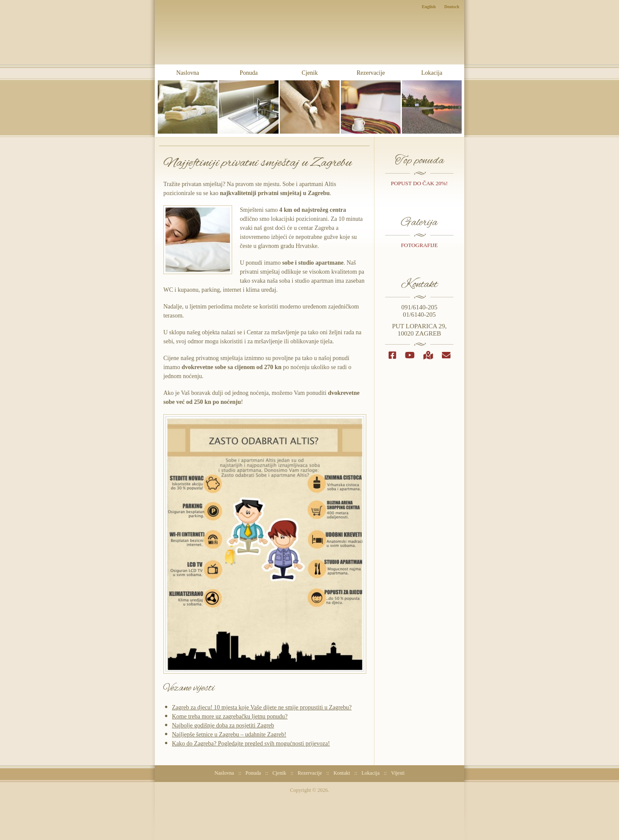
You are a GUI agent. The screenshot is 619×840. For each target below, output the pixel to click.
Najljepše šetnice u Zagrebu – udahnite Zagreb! (229, 735)
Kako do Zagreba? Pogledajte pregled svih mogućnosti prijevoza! (251, 744)
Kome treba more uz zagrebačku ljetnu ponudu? (230, 716)
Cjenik (310, 102)
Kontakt (342, 773)
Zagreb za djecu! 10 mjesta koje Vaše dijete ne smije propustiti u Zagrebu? (262, 707)
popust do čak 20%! (419, 183)
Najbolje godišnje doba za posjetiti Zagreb (223, 725)
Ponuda (249, 102)
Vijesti (398, 773)
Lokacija (432, 102)
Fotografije (420, 245)
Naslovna (188, 102)
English (429, 7)
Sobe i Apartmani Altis (310, 48)
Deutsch (452, 7)
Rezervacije (371, 102)
